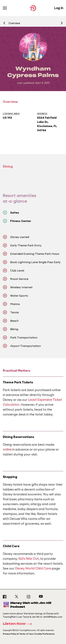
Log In (59, 8)
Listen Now (18, 624)
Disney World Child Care (33, 568)
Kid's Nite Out (29, 559)
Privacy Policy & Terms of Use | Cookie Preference (29, 634)
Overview (14, 23)
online (7, 449)
